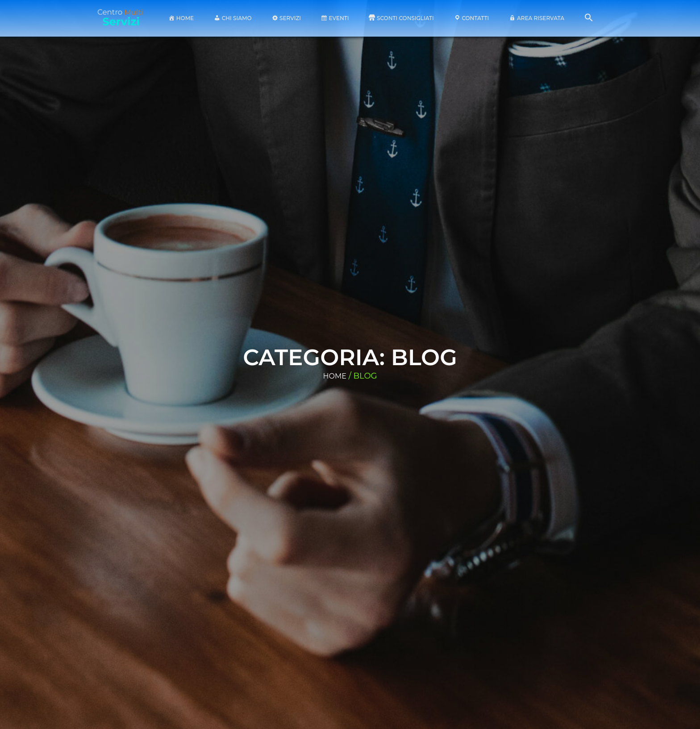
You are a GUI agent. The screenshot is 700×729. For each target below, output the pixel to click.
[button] (589, 20)
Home (335, 376)
